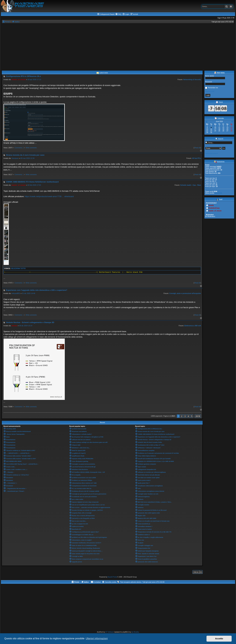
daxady (14, 326)
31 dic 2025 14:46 (29, 293)
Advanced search (212, 153)
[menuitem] (118, 14)
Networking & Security (192, 79)
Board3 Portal (112, 577)
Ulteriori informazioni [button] (97, 638)
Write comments (31, 148)
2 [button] (182, 416)
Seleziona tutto (18, 269)
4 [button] (188, 416)
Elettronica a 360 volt (193, 326)
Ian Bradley (135, 632)
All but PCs (196, 158)
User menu (219, 73)
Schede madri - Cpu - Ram (191, 185)
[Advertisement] (118, 46)
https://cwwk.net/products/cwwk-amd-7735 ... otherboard (49, 196)
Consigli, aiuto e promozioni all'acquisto (185, 293)
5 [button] (192, 416)
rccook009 (218, 193)
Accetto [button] (219, 639)
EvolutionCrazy (214, 208)
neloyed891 (16, 293)
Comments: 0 (19, 407)
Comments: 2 (19, 148)
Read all (197, 148)
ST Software (110, 632)
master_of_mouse (19, 79)
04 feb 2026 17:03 (34, 185)
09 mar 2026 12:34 (28, 158)
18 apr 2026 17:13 (34, 79)
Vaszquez (15, 158)
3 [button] (185, 416)
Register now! (210, 91)
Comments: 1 (19, 175)
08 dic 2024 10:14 (26, 326)
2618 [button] (198, 416)
